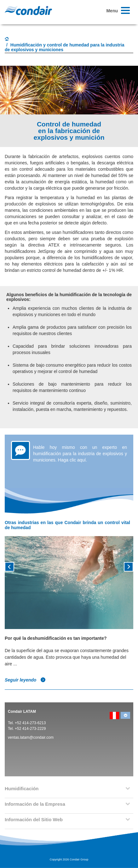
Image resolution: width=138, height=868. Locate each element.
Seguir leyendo (25, 680)
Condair (28, 10)
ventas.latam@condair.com (31, 737)
